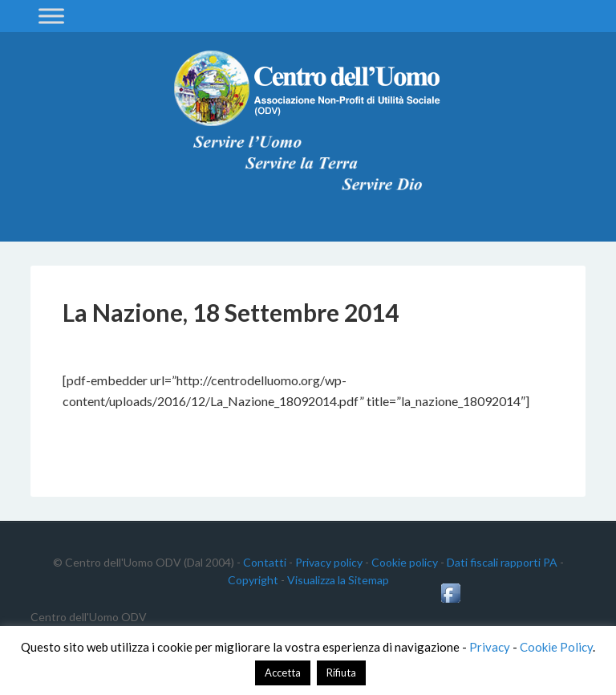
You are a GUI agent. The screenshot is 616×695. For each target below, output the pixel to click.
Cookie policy (405, 562)
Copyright (253, 580)
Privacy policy (329, 562)
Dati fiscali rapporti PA (502, 562)
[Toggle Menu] (51, 16)
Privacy (490, 647)
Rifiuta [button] (341, 673)
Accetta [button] (283, 673)
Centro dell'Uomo (308, 88)
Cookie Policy (556, 647)
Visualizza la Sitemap (338, 580)
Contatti (265, 562)
